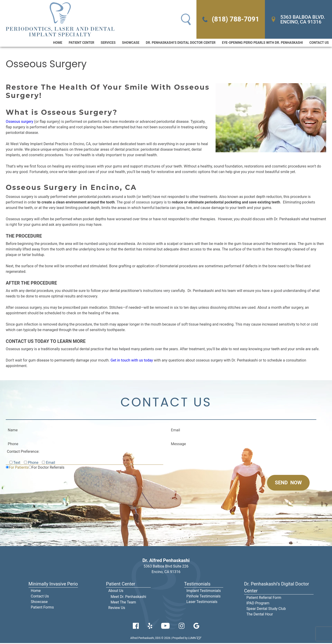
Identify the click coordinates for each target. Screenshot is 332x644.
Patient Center (82, 43)
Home (58, 43)
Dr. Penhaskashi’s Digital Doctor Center (181, 43)
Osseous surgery (19, 122)
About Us (116, 592)
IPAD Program (258, 604)
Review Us (117, 609)
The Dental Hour (260, 615)
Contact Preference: (23, 452)
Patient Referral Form (264, 598)
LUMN (195, 639)
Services (108, 43)
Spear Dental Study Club (266, 610)
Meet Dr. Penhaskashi (128, 598)
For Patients (19, 468)
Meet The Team (123, 603)
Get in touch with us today (132, 361)
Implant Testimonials (204, 592)
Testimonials (197, 585)
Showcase (131, 43)
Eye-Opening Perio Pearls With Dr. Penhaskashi (262, 43)
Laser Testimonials (202, 603)
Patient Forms (42, 608)
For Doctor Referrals (48, 468)
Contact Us (319, 43)
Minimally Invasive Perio (53, 585)
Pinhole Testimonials (204, 597)
